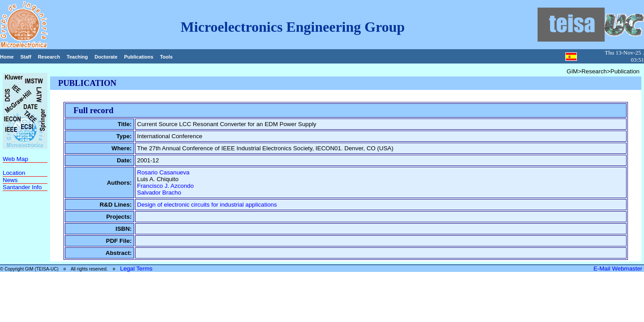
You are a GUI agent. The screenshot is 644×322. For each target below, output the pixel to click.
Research (49, 57)
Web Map (15, 159)
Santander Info (22, 187)
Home (7, 57)
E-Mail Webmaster (619, 269)
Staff (25, 57)
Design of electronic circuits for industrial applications (207, 205)
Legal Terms (136, 269)
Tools (167, 57)
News (10, 180)
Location (14, 173)
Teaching (77, 57)
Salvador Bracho (159, 193)
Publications (138, 57)
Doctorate (106, 57)
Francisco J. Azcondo (166, 186)
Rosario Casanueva (163, 172)
